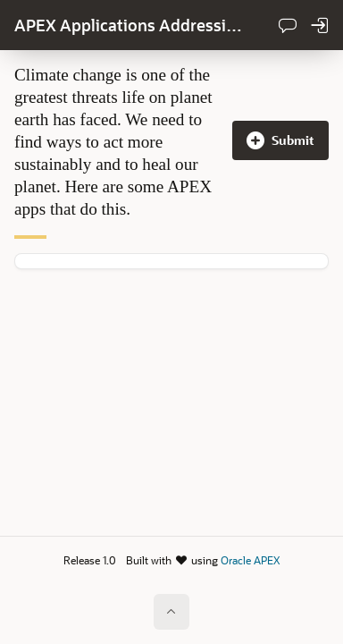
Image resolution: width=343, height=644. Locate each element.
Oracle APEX (250, 560)
